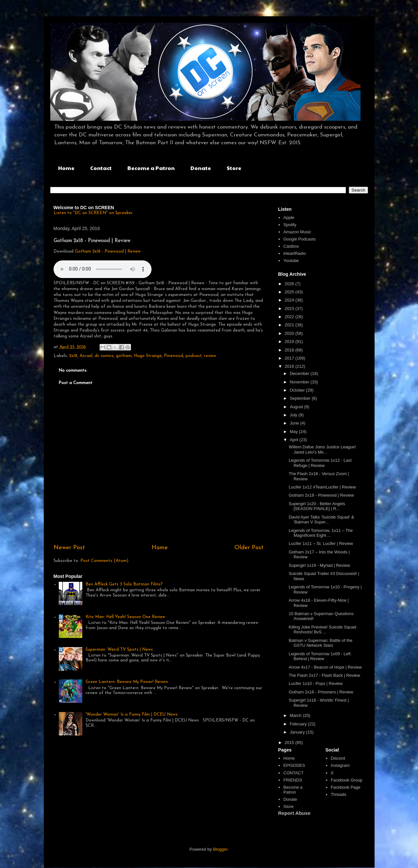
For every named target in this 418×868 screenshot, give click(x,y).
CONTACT (294, 773)
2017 (290, 358)
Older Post (249, 548)
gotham (124, 356)
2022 (290, 317)
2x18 (73, 356)
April (295, 440)
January (298, 732)
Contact (101, 168)
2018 (290, 350)
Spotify (290, 225)
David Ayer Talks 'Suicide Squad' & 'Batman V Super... (321, 520)
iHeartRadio (295, 253)
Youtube (291, 261)
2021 (290, 325)
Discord (338, 758)
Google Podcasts (300, 239)
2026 (290, 284)
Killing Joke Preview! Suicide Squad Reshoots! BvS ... (322, 630)
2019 (290, 341)
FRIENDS (293, 780)
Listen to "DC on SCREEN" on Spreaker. (93, 213)
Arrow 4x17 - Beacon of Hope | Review (325, 667)
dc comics (104, 356)
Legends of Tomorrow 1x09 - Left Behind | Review (320, 656)
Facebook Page (346, 787)
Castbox (291, 246)
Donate (201, 168)
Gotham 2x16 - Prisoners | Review (321, 692)
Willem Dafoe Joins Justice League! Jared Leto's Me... (322, 449)
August (297, 407)
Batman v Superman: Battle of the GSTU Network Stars (321, 643)
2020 (290, 333)
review (210, 356)
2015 (290, 743)
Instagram (340, 765)
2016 (290, 366)
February (299, 724)
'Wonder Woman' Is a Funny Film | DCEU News (132, 714)
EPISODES (294, 765)
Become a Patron (151, 168)
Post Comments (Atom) (104, 561)
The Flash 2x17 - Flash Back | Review (324, 675)
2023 (290, 309)
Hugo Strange (148, 356)
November (300, 382)
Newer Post (69, 548)
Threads (339, 794)
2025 (290, 292)
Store (234, 168)
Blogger (220, 849)
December (300, 373)
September (301, 398)
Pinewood (174, 356)
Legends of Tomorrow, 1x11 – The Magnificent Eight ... (321, 533)
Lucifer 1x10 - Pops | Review (316, 683)
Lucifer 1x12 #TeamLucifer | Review (322, 487)
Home (66, 168)
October (298, 390)
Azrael (86, 356)
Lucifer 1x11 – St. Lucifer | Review (321, 543)
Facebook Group (347, 780)
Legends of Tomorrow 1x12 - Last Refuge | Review (320, 463)
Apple (289, 217)
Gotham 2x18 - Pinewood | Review (108, 251)
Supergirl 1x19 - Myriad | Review (319, 565)
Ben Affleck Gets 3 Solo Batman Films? (124, 584)
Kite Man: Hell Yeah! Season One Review (125, 617)
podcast (194, 356)
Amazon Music (297, 232)
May (294, 432)
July (294, 415)
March (296, 715)
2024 (290, 300)
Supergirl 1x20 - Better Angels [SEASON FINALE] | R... (317, 506)
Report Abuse (294, 813)
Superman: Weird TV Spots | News (119, 650)
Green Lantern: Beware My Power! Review (127, 682)
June (295, 423)
